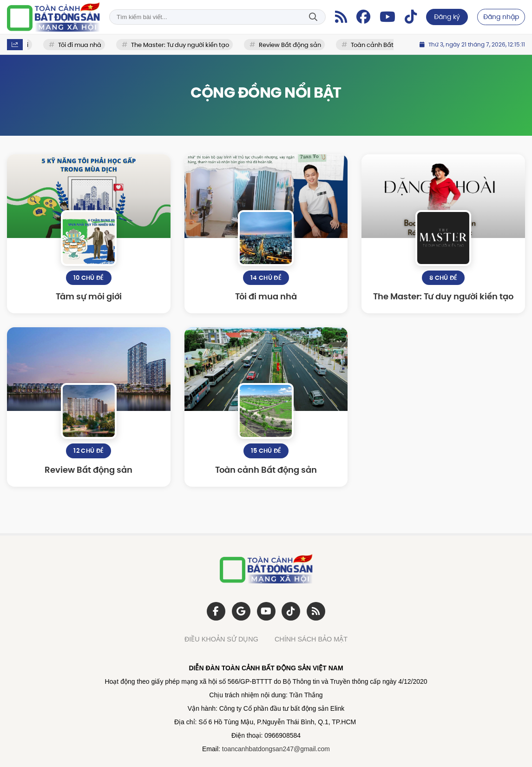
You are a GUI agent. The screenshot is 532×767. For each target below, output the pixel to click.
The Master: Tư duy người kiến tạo (181, 45)
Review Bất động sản (291, 45)
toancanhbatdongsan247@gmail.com (276, 749)
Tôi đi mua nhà (81, 45)
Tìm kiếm (313, 17)
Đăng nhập (501, 17)
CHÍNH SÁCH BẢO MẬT (311, 639)
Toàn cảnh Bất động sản (388, 45)
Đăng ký (447, 17)
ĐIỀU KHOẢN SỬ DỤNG (221, 639)
